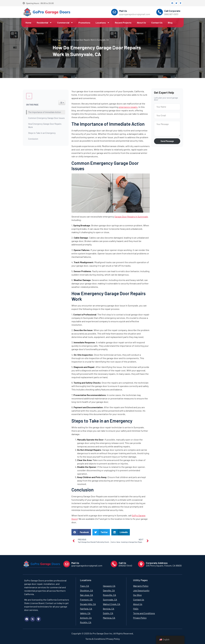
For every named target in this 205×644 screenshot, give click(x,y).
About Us (141, 23)
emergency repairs (128, 107)
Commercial (65, 23)
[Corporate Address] (141, 564)
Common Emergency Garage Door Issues (46, 112)
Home (28, 23)
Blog (170, 23)
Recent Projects (123, 23)
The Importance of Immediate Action (45, 106)
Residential (44, 23)
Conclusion (33, 133)
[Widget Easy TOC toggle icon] (62, 97)
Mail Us (123, 11)
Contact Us (157, 23)
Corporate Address (157, 563)
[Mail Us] (114, 12)
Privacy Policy (113, 639)
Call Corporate (172, 11)
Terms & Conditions (95, 639)
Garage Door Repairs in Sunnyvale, (131, 217)
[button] (81, 532)
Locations (103, 23)
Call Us (122, 563)
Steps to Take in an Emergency (42, 127)
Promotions (84, 23)
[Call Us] (114, 564)
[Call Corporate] (160, 12)
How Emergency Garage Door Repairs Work (45, 120)
